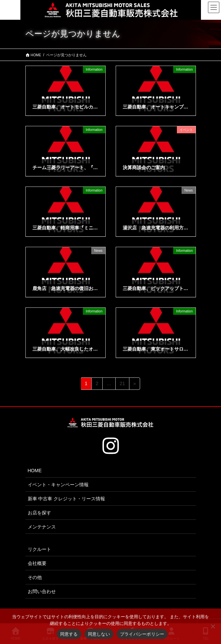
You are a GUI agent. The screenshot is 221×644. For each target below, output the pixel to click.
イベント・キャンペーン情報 (58, 485)
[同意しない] (213, 626)
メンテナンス (42, 527)
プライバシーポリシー (142, 634)
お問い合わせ (42, 591)
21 (122, 385)
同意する (69, 634)
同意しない (99, 634)
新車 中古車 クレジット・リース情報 (67, 499)
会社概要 (37, 563)
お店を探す (39, 513)
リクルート (39, 549)
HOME (35, 471)
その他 (35, 577)
